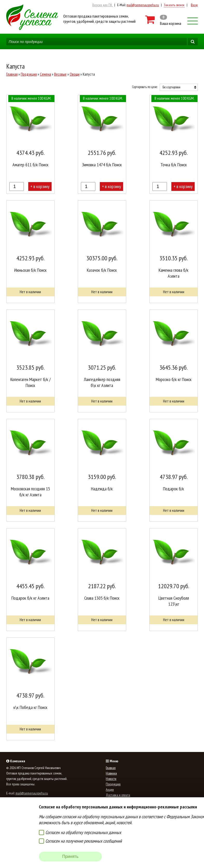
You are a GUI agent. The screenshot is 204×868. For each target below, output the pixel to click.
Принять (70, 856)
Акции (110, 790)
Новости (111, 779)
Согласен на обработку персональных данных (83, 832)
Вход (194, 5)
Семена (45, 74)
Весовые (60, 74)
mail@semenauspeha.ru (143, 5)
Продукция (29, 74)
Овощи (75, 74)
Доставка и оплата (118, 795)
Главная (12, 74)
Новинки (111, 773)
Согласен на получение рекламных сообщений (84, 841)
